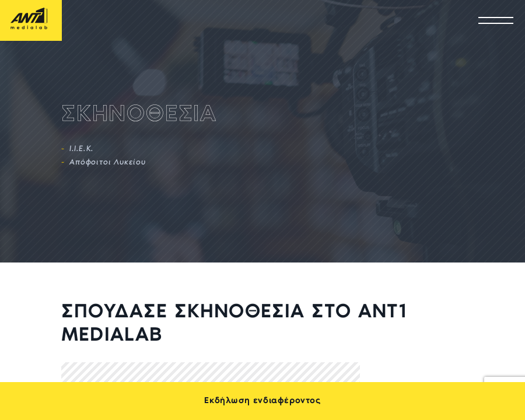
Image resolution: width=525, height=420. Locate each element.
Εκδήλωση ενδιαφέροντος (262, 401)
